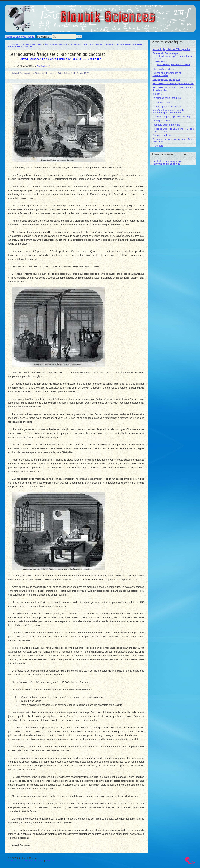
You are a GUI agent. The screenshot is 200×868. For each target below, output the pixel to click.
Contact (39, 860)
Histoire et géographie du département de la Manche (173, 89)
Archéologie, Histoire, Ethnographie (172, 49)
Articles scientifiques (32, 44)
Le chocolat (75, 44)
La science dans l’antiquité (167, 98)
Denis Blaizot (43, 66)
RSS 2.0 (50, 860)
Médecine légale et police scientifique (172, 117)
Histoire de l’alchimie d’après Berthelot (173, 83)
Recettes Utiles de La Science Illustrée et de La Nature (173, 130)
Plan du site (11, 860)
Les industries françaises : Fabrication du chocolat (168, 162)
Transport (158, 146)
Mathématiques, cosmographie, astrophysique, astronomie (169, 111)
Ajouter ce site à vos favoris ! (20, 37)
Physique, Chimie (162, 121)
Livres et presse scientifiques (168, 106)
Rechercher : (44, 37)
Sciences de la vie (162, 135)
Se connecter (26, 860)
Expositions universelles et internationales (167, 74)
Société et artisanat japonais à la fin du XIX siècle (173, 140)
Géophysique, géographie (166, 79)
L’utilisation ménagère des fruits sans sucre (175, 57)
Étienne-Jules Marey (164, 69)
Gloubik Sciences (129, 14)
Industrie (157, 94)
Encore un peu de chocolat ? (98, 44)
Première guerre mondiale (166, 125)
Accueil (16, 44)
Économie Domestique (56, 44)
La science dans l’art (164, 102)
